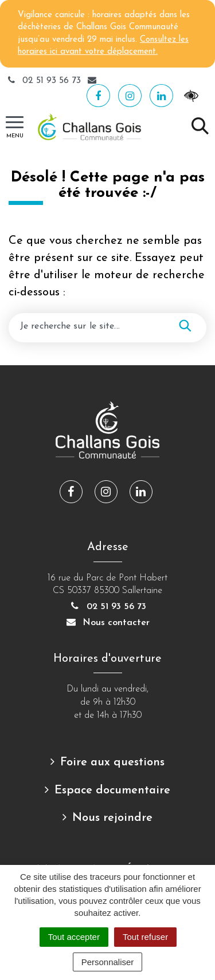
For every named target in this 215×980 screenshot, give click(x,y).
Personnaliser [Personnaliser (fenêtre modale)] (108, 962)
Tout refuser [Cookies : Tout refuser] (145, 937)
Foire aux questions (112, 762)
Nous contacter (108, 623)
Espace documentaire (112, 791)
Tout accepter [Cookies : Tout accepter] (74, 937)
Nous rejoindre (112, 818)
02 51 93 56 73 (45, 81)
